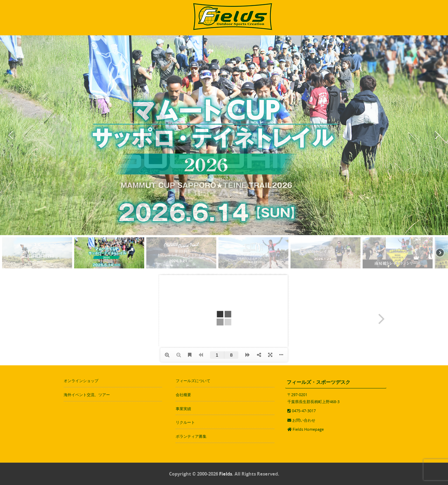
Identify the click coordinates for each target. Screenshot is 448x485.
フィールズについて (193, 381)
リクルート (185, 422)
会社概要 (183, 395)
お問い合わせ (304, 420)
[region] (224, 153)
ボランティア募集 (191, 436)
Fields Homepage (308, 429)
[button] (11, 135)
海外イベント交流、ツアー (87, 395)
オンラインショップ (81, 381)
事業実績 (183, 409)
